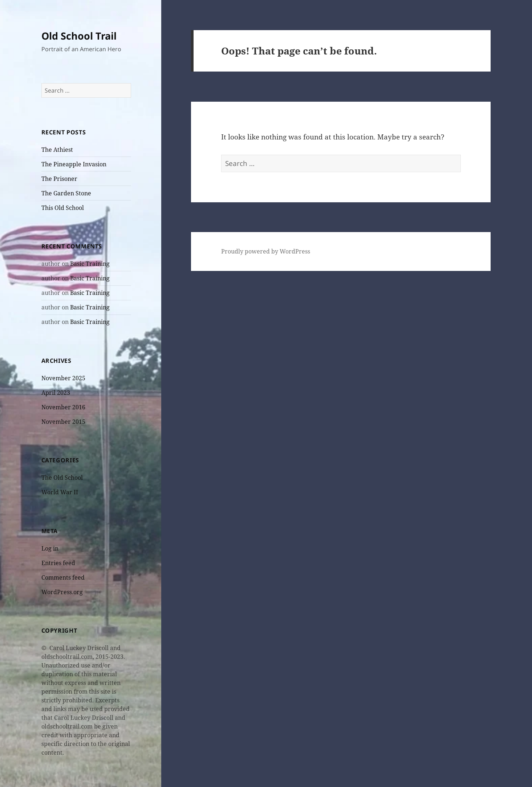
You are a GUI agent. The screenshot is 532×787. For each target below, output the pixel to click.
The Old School (62, 478)
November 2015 (63, 422)
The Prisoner (59, 179)
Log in (50, 548)
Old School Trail (79, 36)
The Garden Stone (66, 193)
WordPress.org (62, 592)
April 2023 (56, 393)
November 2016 (63, 407)
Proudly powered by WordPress (266, 251)
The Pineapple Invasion (74, 164)
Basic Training (90, 264)
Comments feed (63, 577)
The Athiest (57, 150)
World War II (60, 492)
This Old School (63, 208)
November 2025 (63, 378)
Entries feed (58, 563)
